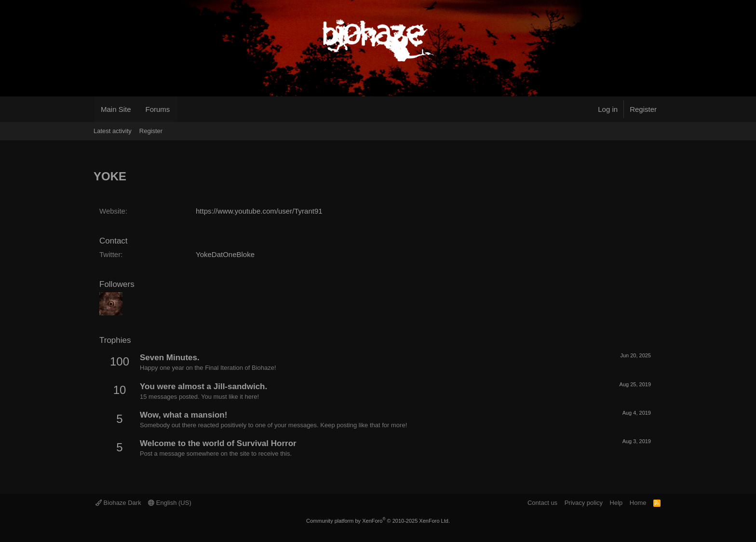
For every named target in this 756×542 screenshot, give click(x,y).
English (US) (170, 503)
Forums (158, 109)
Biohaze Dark (118, 503)
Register (151, 131)
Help (616, 503)
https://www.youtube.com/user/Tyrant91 (259, 211)
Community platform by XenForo (378, 521)
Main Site (116, 109)
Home (638, 503)
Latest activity (113, 131)
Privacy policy (584, 503)
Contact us (542, 503)
